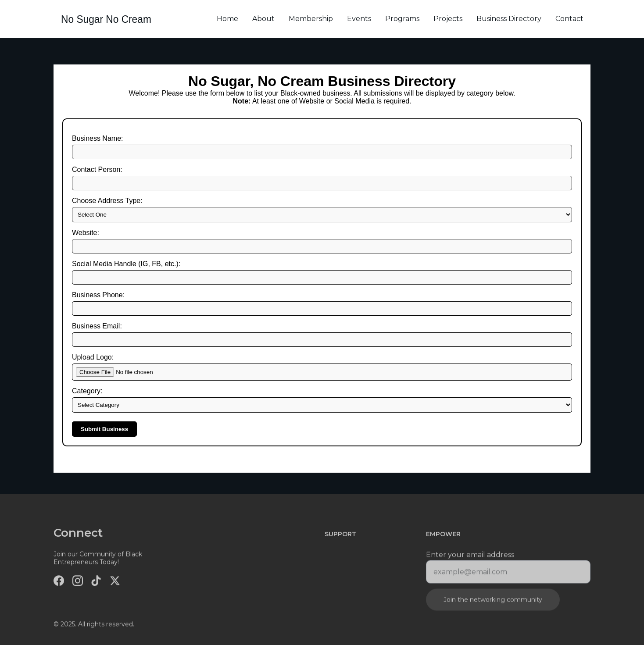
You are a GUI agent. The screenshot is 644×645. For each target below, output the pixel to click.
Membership (311, 19)
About (263, 19)
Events (359, 19)
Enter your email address (470, 557)
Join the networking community (493, 602)
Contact (569, 19)
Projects (448, 19)
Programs (402, 19)
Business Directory (509, 19)
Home (227, 19)
